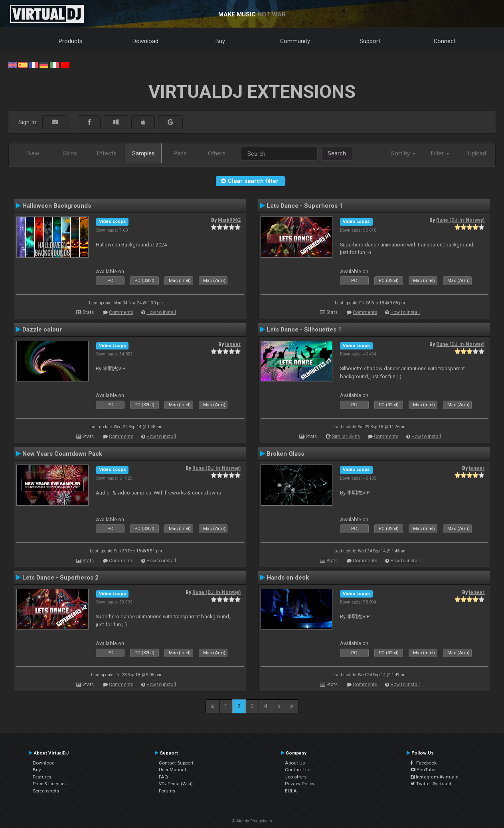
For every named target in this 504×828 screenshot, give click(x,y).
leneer (233, 344)
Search (337, 153)
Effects (107, 153)
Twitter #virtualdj (432, 784)
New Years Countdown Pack (62, 454)
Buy (220, 41)
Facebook (424, 763)
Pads (180, 153)
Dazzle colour (42, 330)
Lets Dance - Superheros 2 (60, 578)
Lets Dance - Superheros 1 (305, 206)
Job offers (296, 777)
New (33, 153)
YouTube (423, 770)
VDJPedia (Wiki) (176, 784)
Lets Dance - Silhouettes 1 (304, 330)
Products (70, 41)
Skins (70, 153)
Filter (440, 153)
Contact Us (297, 770)
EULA (291, 791)
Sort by (403, 153)
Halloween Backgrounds (57, 206)
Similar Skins (346, 437)
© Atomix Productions (252, 821)
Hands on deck (288, 578)
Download (145, 41)
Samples (143, 153)
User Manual (172, 770)
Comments (121, 312)
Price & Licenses (50, 784)
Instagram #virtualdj (435, 777)
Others (217, 153)
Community (295, 41)
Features (42, 777)
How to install (161, 312)
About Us (295, 763)
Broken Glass (285, 454)
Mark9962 (229, 220)
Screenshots (46, 791)
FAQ (163, 777)
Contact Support (176, 763)
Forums (167, 791)
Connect (445, 41)
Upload (477, 153)
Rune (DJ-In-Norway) (460, 220)
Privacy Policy (300, 784)
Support (370, 41)
